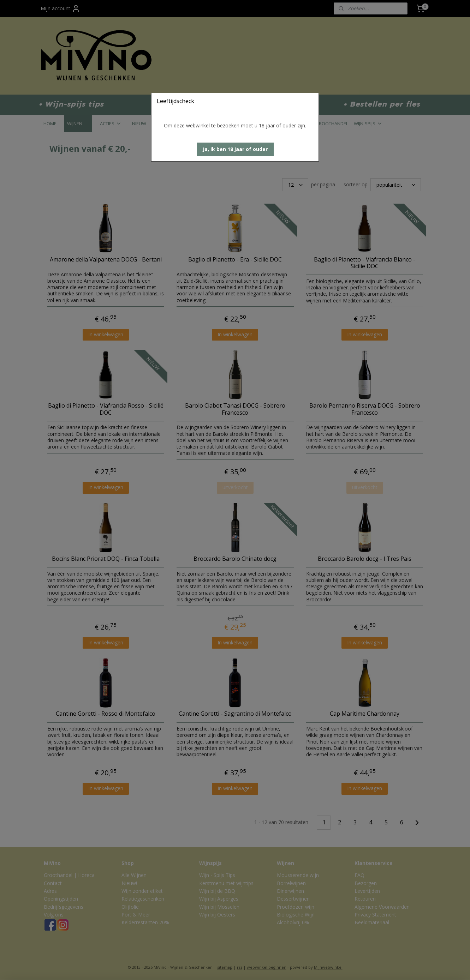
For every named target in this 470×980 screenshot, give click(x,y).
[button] (235, 149)
